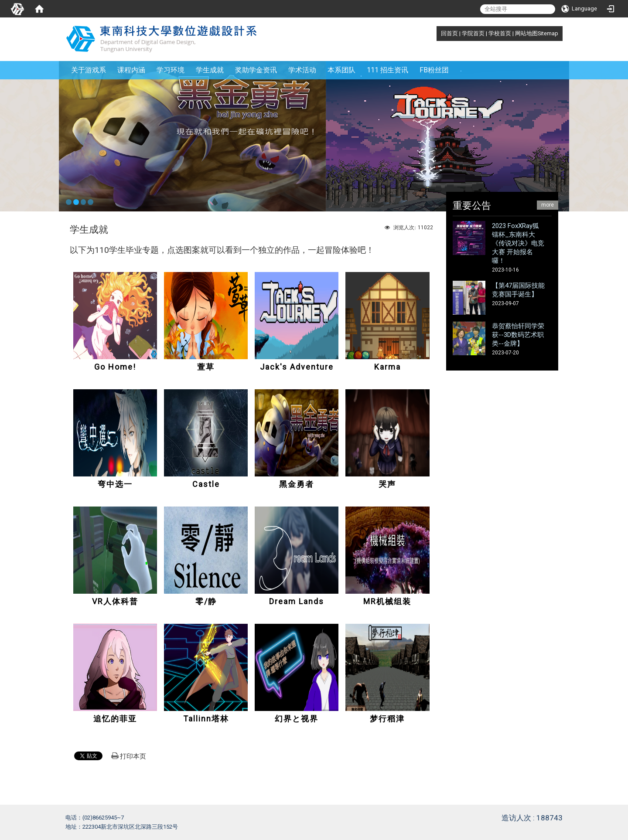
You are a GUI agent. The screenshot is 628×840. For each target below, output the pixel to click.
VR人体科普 (115, 601)
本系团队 (341, 70)
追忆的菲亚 (115, 719)
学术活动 (302, 70)
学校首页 (500, 33)
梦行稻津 (387, 719)
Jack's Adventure (297, 367)
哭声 (387, 484)
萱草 (206, 367)
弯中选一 (115, 484)
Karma (387, 367)
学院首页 (473, 33)
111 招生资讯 (387, 70)
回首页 (449, 33)
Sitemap (548, 33)
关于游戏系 (89, 70)
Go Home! (115, 367)
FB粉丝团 (434, 70)
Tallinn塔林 (206, 719)
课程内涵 (131, 70)
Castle (206, 484)
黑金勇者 (297, 484)
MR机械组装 (387, 601)
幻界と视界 (297, 719)
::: (436, 33)
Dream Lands (297, 601)
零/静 (206, 601)
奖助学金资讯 (256, 70)
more (548, 205)
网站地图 (526, 33)
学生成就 (210, 70)
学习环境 (171, 70)
